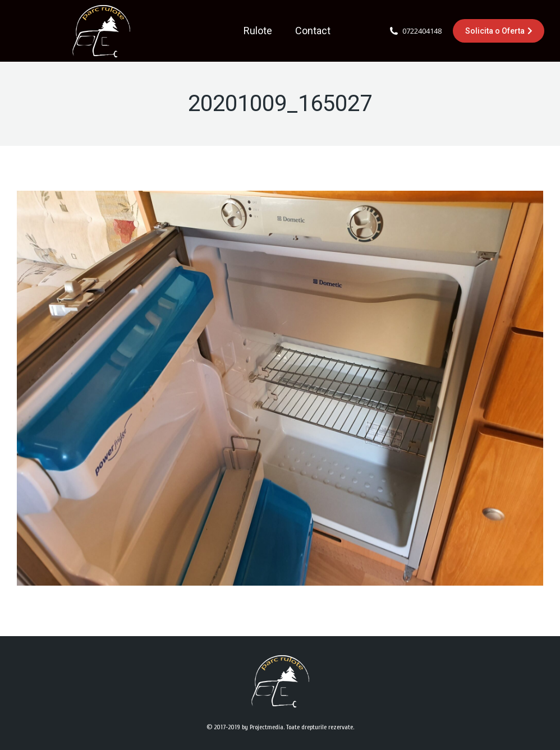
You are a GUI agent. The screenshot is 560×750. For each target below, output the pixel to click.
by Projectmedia (263, 727)
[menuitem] (258, 31)
